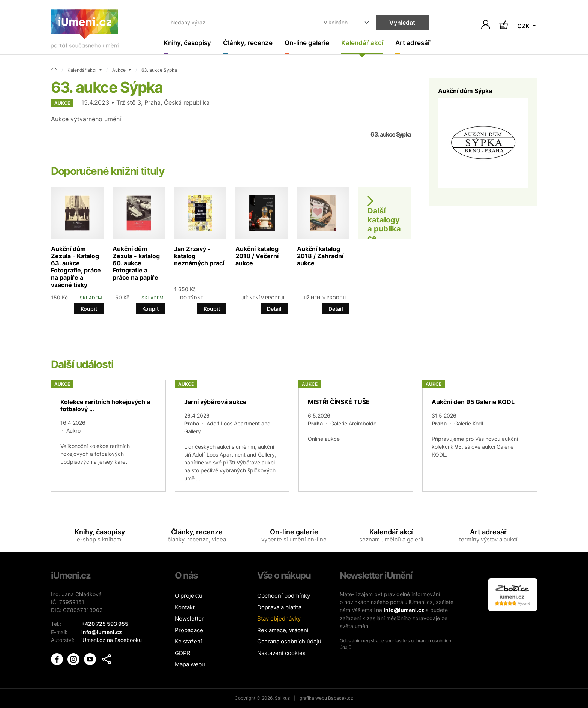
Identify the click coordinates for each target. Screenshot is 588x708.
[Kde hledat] (336, 23)
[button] (106, 659)
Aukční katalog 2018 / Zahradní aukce (320, 256)
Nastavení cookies (281, 653)
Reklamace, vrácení (283, 631)
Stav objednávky (279, 619)
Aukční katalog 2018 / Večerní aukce (257, 256)
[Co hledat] (235, 23)
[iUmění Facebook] (58, 658)
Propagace (189, 631)
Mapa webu (190, 665)
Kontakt (185, 608)
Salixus (282, 698)
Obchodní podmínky (284, 596)
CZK (524, 26)
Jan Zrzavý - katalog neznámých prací (199, 256)
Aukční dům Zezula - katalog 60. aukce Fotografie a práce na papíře (136, 264)
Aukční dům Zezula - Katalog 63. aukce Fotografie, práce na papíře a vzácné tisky (76, 267)
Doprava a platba (279, 608)
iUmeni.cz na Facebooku (112, 640)
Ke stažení (188, 642)
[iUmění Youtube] (91, 658)
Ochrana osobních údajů (289, 642)
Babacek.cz (341, 698)
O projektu (189, 596)
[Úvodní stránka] (85, 31)
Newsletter (189, 619)
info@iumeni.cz (404, 611)
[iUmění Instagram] (74, 658)
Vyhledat (392, 23)
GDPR (183, 653)
